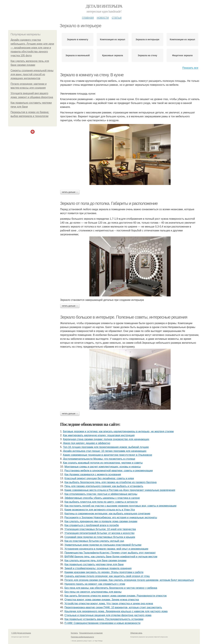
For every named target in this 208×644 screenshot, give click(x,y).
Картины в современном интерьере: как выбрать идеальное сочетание (107, 514)
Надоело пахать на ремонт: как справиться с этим (95, 584)
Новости (103, 17)
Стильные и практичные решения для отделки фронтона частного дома (108, 615)
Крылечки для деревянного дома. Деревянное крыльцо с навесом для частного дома (116, 611)
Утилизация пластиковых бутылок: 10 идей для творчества (100, 529)
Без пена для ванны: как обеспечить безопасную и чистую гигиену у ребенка (111, 588)
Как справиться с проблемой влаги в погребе (92, 525)
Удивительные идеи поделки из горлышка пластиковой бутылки (103, 545)
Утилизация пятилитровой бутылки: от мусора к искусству (100, 533)
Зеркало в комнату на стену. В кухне (92, 75)
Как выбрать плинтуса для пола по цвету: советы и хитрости (101, 502)
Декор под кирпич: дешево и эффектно (87, 443)
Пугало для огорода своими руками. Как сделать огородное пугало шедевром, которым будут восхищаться (129, 580)
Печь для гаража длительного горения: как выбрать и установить (104, 486)
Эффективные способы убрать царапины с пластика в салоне (102, 498)
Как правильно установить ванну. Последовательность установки (104, 619)
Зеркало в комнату (78, 39)
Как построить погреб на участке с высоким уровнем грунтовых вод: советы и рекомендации (120, 506)
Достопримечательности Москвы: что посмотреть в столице (99, 459)
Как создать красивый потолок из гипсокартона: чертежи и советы (103, 463)
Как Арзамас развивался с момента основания (93, 474)
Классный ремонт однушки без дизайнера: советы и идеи (99, 478)
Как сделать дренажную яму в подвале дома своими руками (101, 521)
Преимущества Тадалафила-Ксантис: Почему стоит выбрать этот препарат (110, 553)
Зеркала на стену (147, 55)
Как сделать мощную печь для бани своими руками (95, 560)
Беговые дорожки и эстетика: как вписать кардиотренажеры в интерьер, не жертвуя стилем (118, 431)
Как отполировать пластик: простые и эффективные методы (101, 494)
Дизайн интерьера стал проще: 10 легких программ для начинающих (105, 451)
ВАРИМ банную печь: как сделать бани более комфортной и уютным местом (111, 557)
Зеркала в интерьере (148, 39)
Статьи (117, 17)
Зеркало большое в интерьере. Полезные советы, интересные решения (124, 317)
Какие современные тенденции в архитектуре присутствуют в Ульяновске (108, 455)
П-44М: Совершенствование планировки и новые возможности (102, 623)
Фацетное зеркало (182, 55)
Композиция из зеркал (113, 39)
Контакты (74, 633)
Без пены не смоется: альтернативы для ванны (93, 592)
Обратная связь (136, 633)
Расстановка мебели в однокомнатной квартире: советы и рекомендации (109, 471)
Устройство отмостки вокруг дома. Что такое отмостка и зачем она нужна (109, 604)
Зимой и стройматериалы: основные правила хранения (98, 568)
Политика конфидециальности (82, 637)
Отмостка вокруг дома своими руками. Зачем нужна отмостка (102, 600)
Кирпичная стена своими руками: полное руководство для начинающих (106, 439)
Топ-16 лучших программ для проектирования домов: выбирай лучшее (106, 447)
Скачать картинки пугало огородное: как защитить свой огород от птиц (107, 576)
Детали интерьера (104, 6)
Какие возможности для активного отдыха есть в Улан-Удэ (100, 510)
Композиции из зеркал (182, 39)
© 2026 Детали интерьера (21, 633)
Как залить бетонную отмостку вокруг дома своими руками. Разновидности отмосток (116, 596)
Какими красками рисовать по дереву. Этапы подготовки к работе (104, 572)
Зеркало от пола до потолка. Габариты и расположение (109, 203)
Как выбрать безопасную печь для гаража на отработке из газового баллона (111, 482)
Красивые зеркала (112, 55)
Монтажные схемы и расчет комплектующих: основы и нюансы (103, 467)
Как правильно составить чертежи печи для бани (94, 564)
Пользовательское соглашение (91, 633)
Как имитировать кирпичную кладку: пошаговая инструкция (99, 435)
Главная (88, 17)
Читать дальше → (70, 192)
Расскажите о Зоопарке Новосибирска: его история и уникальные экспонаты (111, 517)
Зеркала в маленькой (78, 55)
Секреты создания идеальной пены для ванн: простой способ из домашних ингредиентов (32, 74)
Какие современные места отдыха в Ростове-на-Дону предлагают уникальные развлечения (120, 490)
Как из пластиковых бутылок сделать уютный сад (94, 541)
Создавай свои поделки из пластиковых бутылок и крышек (100, 537)
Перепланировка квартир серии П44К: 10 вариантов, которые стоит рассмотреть (113, 607)
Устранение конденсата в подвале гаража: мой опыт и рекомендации (106, 549)
